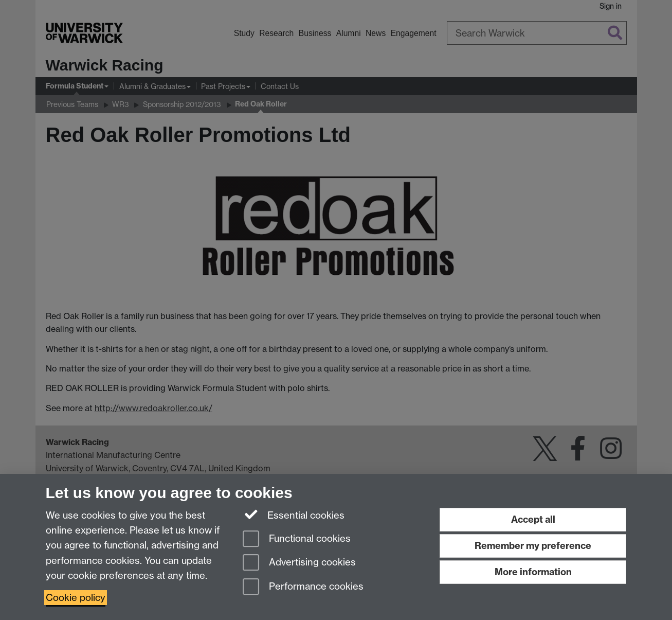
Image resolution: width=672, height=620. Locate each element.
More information (533, 572)
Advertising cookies (299, 563)
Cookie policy (76, 598)
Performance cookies (303, 587)
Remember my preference (533, 546)
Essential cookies (294, 515)
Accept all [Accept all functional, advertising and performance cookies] (533, 519)
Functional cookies (297, 539)
